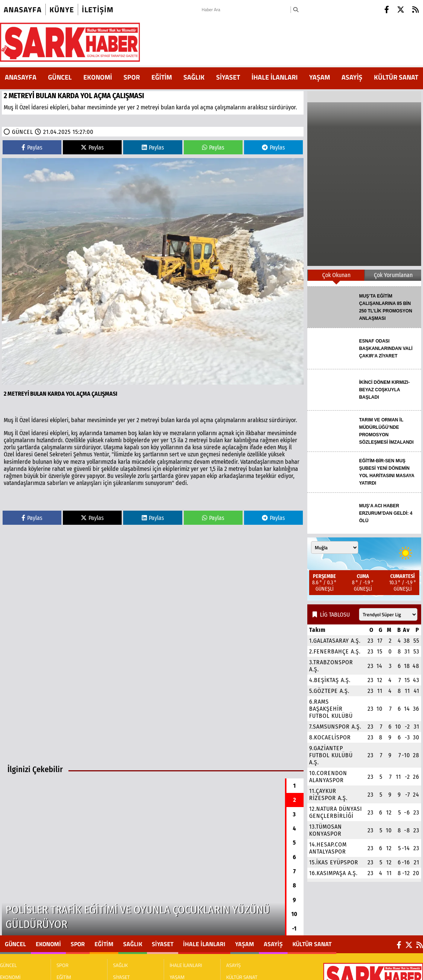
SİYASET (228, 77)
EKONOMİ (98, 77)
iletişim (98, 9)
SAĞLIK (194, 77)
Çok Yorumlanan (393, 275)
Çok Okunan (336, 275)
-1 (294, 928)
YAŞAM (320, 77)
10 (294, 914)
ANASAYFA (21, 77)
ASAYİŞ (352, 77)
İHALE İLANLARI (275, 77)
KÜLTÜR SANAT (396, 77)
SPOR (132, 77)
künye (62, 9)
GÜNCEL (60, 77)
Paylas (32, 147)
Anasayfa (23, 9)
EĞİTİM (162, 77)
